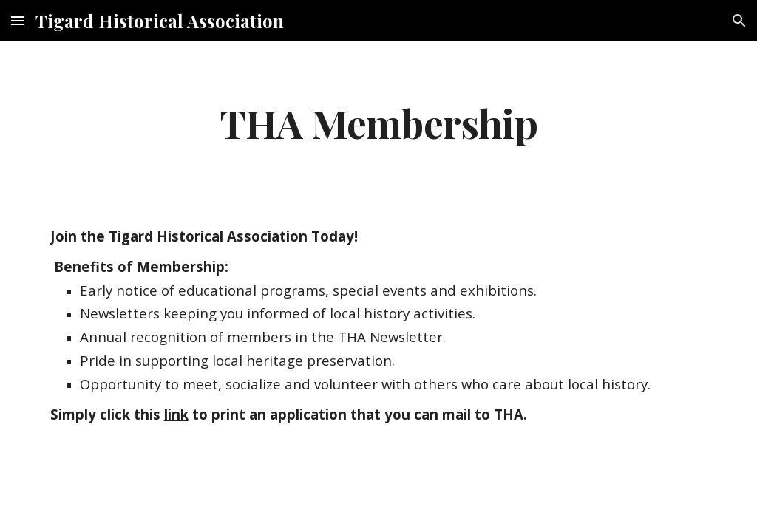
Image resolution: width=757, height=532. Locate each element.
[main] (378, 122)
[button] (18, 20)
